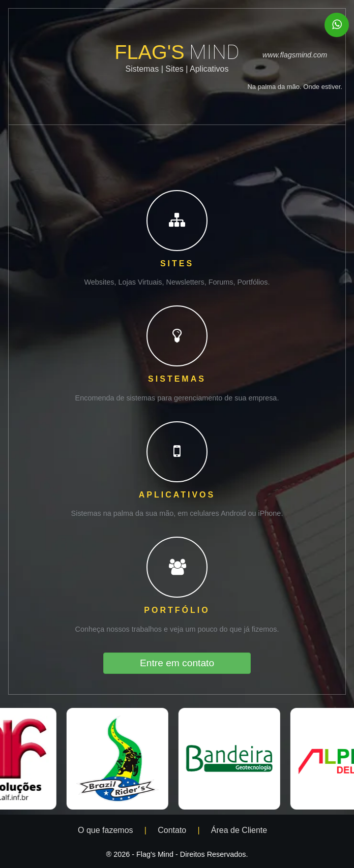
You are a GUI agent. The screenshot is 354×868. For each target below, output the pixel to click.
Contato (173, 830)
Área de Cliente (240, 830)
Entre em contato (177, 663)
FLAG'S (177, 52)
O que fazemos (107, 830)
